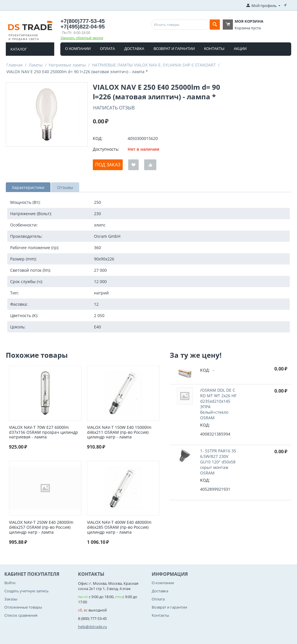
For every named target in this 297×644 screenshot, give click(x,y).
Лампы (36, 65)
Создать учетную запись (27, 591)
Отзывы (65, 187)
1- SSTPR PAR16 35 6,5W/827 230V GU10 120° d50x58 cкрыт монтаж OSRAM (218, 462)
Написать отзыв (114, 108)
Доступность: (106, 149)
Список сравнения (21, 615)
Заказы (11, 599)
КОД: (98, 138)
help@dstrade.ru (93, 627)
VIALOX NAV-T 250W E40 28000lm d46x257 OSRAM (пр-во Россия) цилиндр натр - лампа (41, 527)
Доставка (134, 49)
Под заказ (108, 165)
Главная (15, 65)
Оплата (108, 49)
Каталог (19, 49)
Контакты (214, 49)
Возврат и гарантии (174, 49)
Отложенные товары (23, 607)
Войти (10, 583)
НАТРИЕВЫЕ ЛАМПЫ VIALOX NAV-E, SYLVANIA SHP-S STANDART (154, 65)
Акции (240, 49)
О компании (78, 49)
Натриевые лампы (67, 65)
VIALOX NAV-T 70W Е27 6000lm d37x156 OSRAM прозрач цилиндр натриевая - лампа (44, 432)
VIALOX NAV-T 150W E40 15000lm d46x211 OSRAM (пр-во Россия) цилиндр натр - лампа (119, 432)
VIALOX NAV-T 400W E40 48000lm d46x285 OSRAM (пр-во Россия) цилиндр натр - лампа (119, 527)
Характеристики (28, 187)
